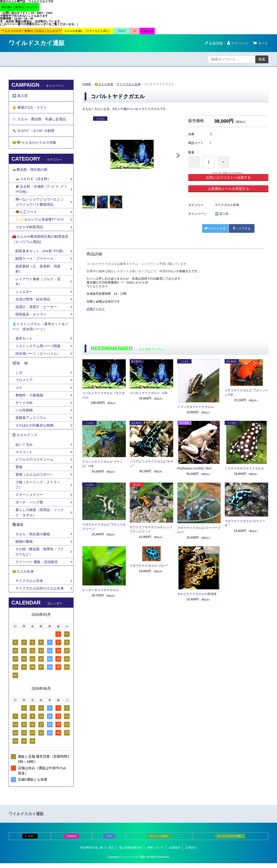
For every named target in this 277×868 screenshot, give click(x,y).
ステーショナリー (29, 499)
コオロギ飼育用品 (29, 229)
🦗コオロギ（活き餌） (33, 180)
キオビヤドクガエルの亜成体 (197, 594)
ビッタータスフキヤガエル (100, 590)
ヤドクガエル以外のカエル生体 (40, 593)
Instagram (72, 841)
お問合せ (191, 852)
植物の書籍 (26, 546)
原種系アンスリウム (31, 421)
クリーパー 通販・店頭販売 (37, 566)
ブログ (109, 841)
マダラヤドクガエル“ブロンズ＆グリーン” (104, 527)
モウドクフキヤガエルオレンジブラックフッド (151, 529)
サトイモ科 (24, 406)
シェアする (242, 228)
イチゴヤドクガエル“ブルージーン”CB (246, 392)
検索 (262, 59)
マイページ (240, 43)
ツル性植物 (24, 413)
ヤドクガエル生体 (129, 84)
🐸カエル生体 (104, 84)
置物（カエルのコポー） (34, 478)
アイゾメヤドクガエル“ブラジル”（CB (102, 464)
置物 (19, 471)
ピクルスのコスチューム (34, 463)
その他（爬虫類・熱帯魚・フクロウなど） (40, 556)
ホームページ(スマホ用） (230, 841)
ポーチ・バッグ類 (29, 506)
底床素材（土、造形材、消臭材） (38, 271)
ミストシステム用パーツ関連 (40, 349)
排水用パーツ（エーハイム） (38, 356)
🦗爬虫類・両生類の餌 (30, 171)
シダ (21, 375)
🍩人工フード (26, 213)
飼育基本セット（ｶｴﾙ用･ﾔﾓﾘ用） (40, 253)
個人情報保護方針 (130, 852)
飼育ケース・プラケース (34, 261)
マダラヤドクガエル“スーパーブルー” (199, 530)
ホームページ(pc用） (159, 841)
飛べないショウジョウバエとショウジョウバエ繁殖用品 (40, 203)
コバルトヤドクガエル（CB (148, 393)
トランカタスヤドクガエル (195, 407)
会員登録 (216, 43)
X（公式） (30, 841)
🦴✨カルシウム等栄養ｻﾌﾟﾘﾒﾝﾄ (40, 221)
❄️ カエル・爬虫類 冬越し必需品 (39, 120)
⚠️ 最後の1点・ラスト (30, 108)
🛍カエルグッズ (25, 438)
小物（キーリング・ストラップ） (38, 488)
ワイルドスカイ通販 (37, 43)
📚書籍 (18, 529)
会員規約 (175, 852)
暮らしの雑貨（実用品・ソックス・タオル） (40, 516)
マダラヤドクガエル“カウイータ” (245, 523)
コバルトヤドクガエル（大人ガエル (103, 395)
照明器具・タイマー (31, 317)
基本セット (26, 341)
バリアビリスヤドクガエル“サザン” (151, 464)
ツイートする (215, 228)
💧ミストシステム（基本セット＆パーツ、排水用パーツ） (40, 329)
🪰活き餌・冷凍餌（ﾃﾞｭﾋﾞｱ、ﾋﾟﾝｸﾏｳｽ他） (41, 190)
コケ (21, 391)
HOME (87, 84)
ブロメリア (26, 383)
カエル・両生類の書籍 (33, 538)
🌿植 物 (20, 366)
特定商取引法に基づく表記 (97, 852)
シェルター (26, 294)
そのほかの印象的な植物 (34, 429)
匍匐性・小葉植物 (29, 398)
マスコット (24, 455)
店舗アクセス (96, 309)
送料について (155, 852)
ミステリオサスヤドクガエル (244, 468)
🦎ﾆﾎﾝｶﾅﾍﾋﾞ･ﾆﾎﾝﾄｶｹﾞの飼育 (33, 131)
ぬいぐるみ (24, 448)
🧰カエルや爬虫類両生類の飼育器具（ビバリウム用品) (40, 241)
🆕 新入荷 (222, 214)
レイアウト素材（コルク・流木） (38, 284)
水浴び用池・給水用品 (34, 301)
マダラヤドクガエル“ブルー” (149, 566)
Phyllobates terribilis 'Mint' (195, 468)
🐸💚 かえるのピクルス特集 (34, 143)
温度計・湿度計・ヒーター (36, 309)
